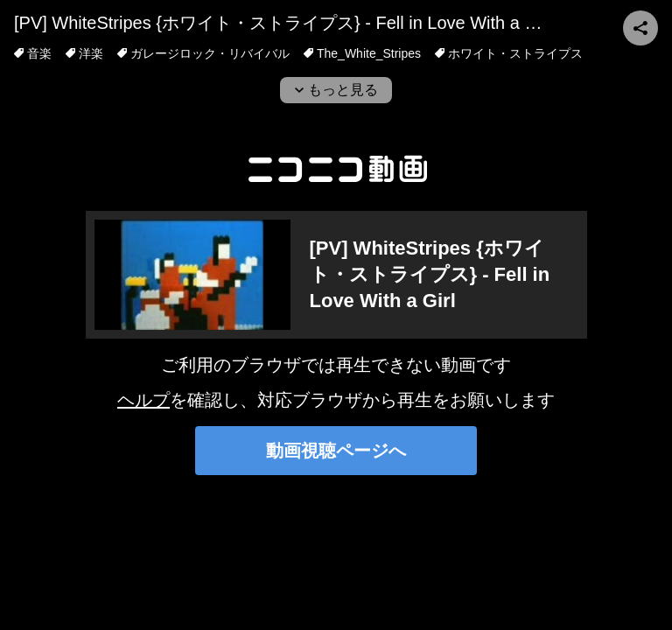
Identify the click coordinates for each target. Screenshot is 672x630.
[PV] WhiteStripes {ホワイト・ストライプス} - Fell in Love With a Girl (283, 23)
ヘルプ (143, 400)
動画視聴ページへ (336, 451)
